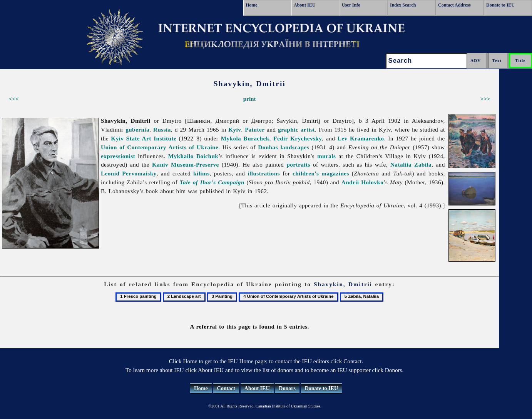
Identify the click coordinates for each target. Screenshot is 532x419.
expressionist (118, 156)
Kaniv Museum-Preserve (186, 164)
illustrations (264, 173)
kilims (201, 173)
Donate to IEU (500, 5)
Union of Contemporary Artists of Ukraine (160, 147)
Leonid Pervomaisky (129, 173)
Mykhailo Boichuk (193, 156)
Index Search (403, 5)
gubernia (137, 129)
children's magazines (321, 173)
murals (326, 156)
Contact (226, 388)
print (250, 99)
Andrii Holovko (362, 182)
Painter (255, 129)
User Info (351, 5)
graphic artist (296, 129)
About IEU (304, 5)
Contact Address (454, 5)
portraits (298, 164)
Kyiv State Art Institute (144, 138)
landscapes (295, 147)
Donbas (268, 147)
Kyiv (235, 129)
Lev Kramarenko (361, 138)
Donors (287, 388)
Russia (162, 129)
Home (252, 5)
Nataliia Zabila (411, 164)
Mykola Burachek (245, 138)
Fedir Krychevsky (298, 138)
